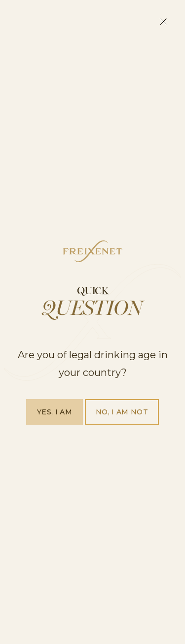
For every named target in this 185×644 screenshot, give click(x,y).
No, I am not (122, 412)
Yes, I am (55, 412)
